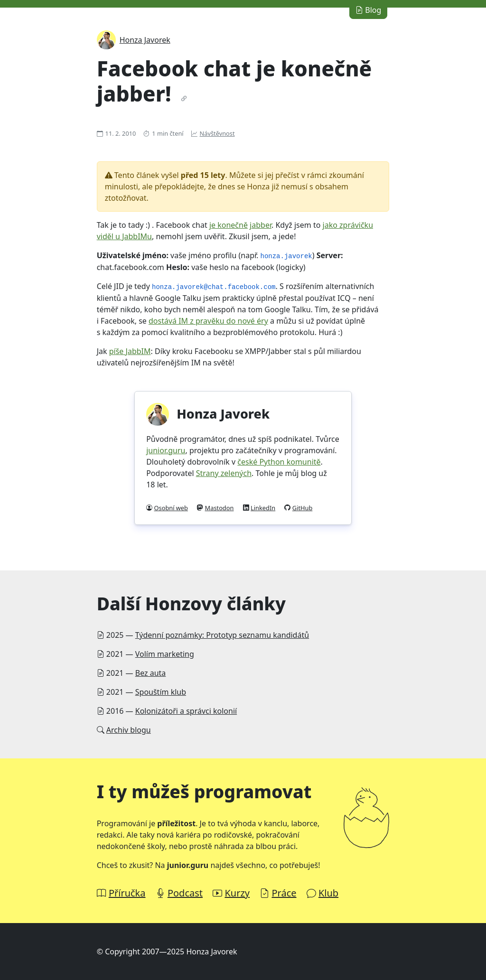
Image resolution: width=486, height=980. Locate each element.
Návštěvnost (217, 133)
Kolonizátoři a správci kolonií (186, 711)
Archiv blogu (129, 730)
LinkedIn (263, 508)
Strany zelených (224, 473)
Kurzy (237, 893)
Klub (328, 893)
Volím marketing (165, 654)
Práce (284, 893)
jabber (261, 225)
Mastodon (220, 508)
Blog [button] (368, 10)
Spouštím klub (161, 692)
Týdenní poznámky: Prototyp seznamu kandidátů (222, 635)
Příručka (127, 893)
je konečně (229, 225)
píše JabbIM (130, 351)
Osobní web (171, 508)
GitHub (303, 508)
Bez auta (151, 673)
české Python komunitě (279, 462)
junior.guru (166, 450)
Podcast (185, 893)
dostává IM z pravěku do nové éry (208, 321)
